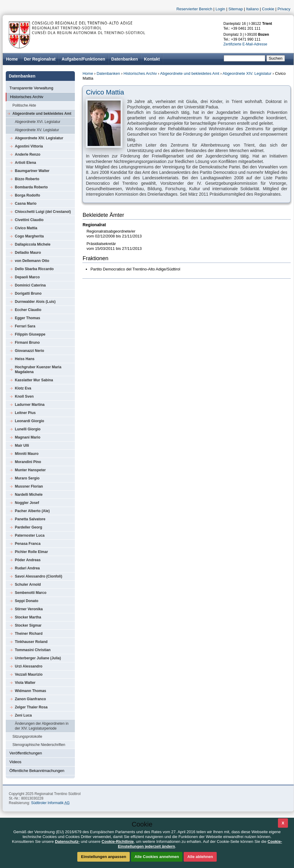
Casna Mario (26, 204)
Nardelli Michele (29, 495)
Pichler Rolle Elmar (31, 552)
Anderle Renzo (28, 154)
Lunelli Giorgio (28, 429)
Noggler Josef (27, 503)
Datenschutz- (67, 841)
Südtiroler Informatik (50, 803)
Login (220, 9)
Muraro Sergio (27, 478)
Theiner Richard (29, 634)
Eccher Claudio (28, 310)
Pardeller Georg (28, 527)
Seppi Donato (27, 601)
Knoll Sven (24, 396)
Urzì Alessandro (29, 666)
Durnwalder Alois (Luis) (35, 302)
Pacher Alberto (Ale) (32, 511)
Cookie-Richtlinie (118, 841)
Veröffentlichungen (26, 753)
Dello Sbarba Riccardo (34, 269)
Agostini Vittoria (29, 146)
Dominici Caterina (30, 285)
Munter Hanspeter (30, 470)
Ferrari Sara (25, 326)
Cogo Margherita (29, 236)
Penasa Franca (28, 544)
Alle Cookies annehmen (157, 857)
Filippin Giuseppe (30, 334)
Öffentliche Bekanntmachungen (37, 771)
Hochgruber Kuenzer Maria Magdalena (38, 369)
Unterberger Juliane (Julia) (38, 658)
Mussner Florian (29, 486)
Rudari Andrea (27, 568)
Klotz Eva (23, 388)
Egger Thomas (27, 318)
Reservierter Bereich (194, 9)
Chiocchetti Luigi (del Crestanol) (43, 212)
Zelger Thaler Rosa (31, 707)
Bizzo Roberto (27, 179)
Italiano (252, 9)
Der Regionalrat (40, 59)
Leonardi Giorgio (30, 421)
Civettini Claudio (29, 220)
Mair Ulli (22, 446)
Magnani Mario (28, 437)
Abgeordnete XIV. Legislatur (39, 138)
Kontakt (152, 59)
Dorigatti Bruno (28, 293)
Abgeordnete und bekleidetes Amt (42, 114)
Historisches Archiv (27, 97)
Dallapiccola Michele (33, 244)
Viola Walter (25, 683)
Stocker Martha (28, 617)
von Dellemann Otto (32, 261)
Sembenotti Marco (31, 593)
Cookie (268, 9)
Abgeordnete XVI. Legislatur (38, 122)
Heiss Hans (25, 359)
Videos (15, 762)
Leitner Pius (25, 413)
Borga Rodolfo (27, 195)
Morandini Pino (28, 462)
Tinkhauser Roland (31, 642)
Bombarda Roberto (31, 187)
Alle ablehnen (200, 857)
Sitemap (236, 9)
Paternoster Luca (30, 535)
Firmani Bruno (27, 343)
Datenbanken (125, 59)
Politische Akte (24, 105)
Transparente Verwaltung (31, 88)
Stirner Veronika (29, 609)
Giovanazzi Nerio (30, 351)
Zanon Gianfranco (30, 699)
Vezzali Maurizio (29, 674)
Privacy (284, 9)
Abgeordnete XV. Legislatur (37, 130)
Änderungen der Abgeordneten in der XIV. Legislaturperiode (42, 726)
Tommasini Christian (33, 650)
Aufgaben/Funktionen (83, 59)
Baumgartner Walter (32, 171)
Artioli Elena (25, 163)
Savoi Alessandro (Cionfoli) (38, 576)
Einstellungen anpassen (104, 857)
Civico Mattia (26, 228)
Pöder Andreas (28, 560)
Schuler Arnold (28, 585)
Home (88, 73)
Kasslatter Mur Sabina (34, 380)
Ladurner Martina (30, 405)
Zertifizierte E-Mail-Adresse (245, 44)
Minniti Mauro (27, 454)
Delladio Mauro (28, 253)
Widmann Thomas (30, 691)
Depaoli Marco (27, 277)
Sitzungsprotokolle (27, 737)
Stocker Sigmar (28, 625)
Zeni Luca (23, 715)
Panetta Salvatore (30, 519)
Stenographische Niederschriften (39, 745)
